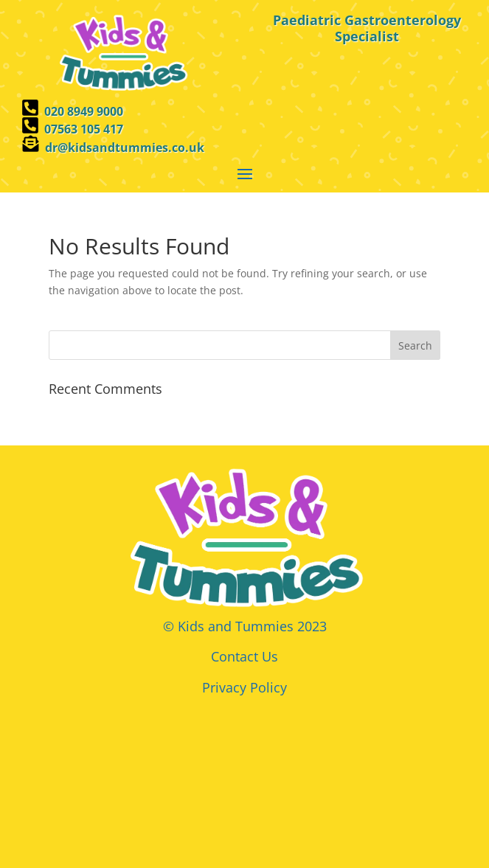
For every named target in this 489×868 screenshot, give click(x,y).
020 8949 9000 (84, 111)
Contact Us (245, 656)
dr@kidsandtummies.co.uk (125, 147)
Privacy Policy (245, 687)
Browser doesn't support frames (245, 774)
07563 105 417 (84, 129)
